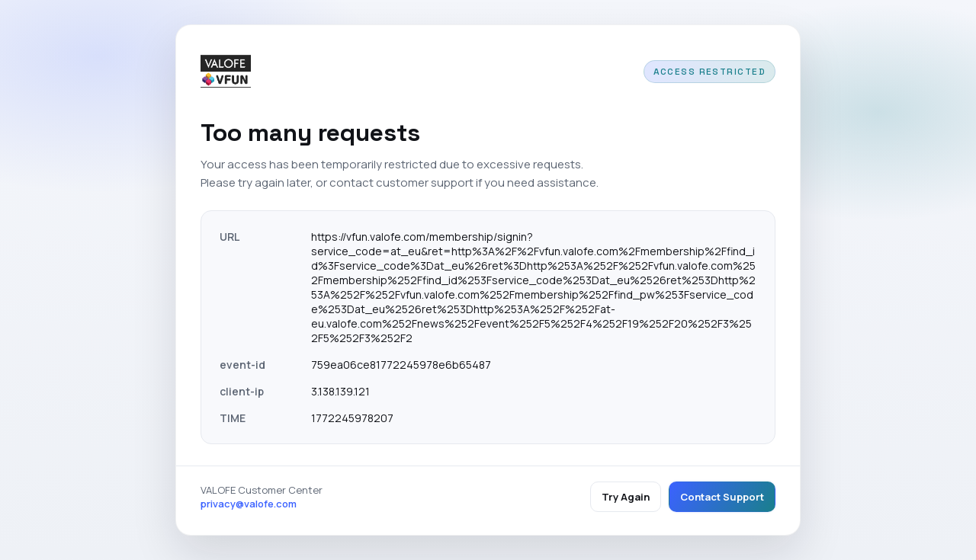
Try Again (626, 497)
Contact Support (722, 497)
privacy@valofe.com (249, 504)
